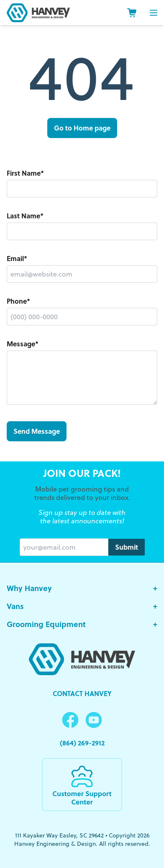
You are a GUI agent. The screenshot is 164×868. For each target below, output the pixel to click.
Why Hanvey (82, 588)
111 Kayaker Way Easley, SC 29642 (59, 835)
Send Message (37, 431)
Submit (127, 547)
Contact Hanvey (82, 693)
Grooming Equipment (82, 624)
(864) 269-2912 (82, 743)
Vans (82, 606)
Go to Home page (82, 128)
